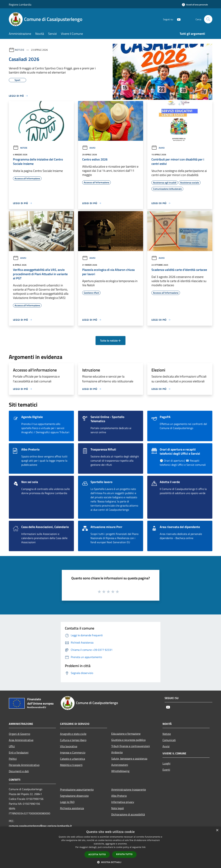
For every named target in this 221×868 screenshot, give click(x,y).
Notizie (20, 50)
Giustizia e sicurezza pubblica (128, 740)
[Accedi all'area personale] (195, 5)
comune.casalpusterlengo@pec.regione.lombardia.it (40, 826)
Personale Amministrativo (24, 765)
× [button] (217, 830)
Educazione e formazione (126, 734)
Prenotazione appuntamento (77, 789)
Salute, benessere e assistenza (129, 759)
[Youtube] (177, 19)
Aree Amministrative (21, 740)
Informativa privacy (123, 802)
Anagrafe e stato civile (73, 734)
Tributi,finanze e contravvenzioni (131, 746)
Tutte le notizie (110, 341)
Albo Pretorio (119, 796)
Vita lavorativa (69, 746)
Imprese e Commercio (73, 752)
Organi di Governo (19, 734)
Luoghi (166, 763)
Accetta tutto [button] (97, 854)
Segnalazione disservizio (74, 796)
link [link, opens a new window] (144, 847)
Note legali (118, 808)
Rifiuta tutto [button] (124, 854)
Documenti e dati (19, 771)
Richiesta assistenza (72, 808)
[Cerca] (208, 19)
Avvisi (89, 148)
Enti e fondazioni (19, 752)
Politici (13, 759)
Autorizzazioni (120, 765)
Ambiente (117, 752)
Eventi (166, 770)
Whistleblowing (120, 771)
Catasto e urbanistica (73, 759)
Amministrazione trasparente (129, 789)
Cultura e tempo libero (73, 740)
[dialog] (110, 847)
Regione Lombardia (20, 4)
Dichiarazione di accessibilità (128, 814)
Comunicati (169, 740)
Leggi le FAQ (67, 802)
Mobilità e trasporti (71, 765)
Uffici (12, 746)
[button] (111, 862)
